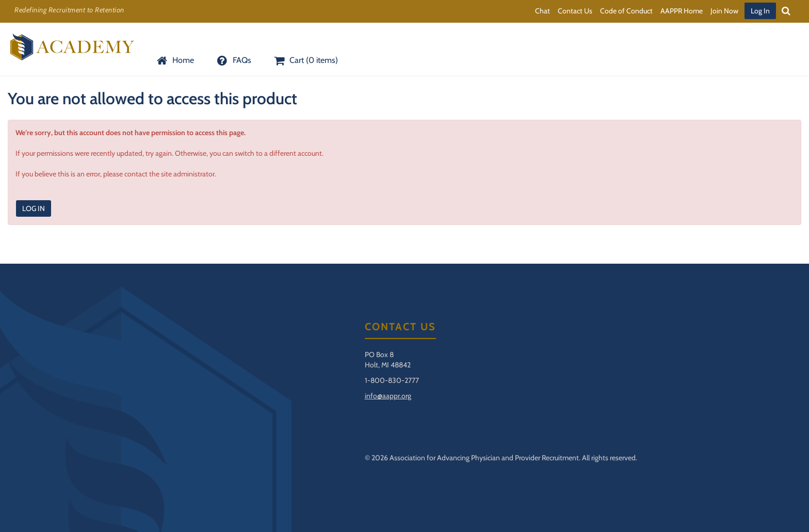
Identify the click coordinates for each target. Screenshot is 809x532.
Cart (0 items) (305, 60)
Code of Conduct (626, 11)
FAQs (233, 60)
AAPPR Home (682, 11)
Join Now (724, 11)
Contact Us (575, 11)
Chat (543, 11)
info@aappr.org (388, 396)
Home (174, 60)
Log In (760, 11)
